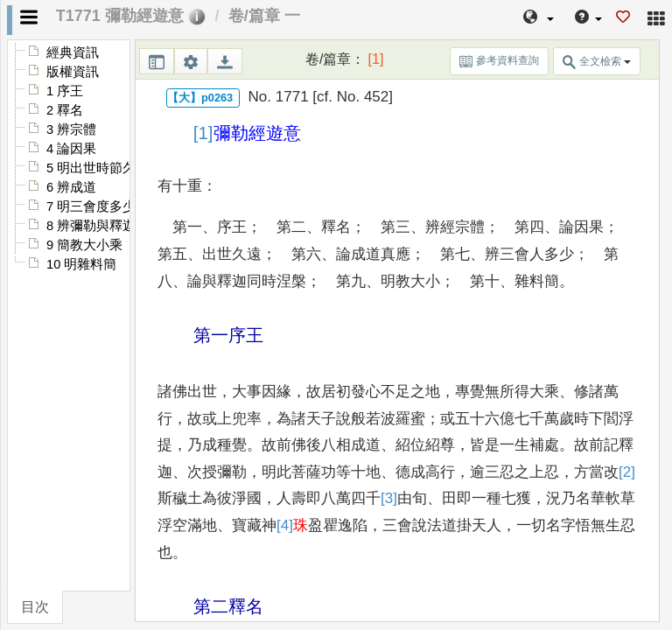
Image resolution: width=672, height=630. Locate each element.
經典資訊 (73, 52)
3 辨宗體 (71, 129)
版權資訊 (73, 72)
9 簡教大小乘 (84, 245)
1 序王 (65, 91)
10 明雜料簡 (81, 264)
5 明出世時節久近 (98, 168)
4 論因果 (71, 149)
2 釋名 (65, 110)
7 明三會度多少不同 (104, 206)
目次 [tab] (35, 607)
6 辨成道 (71, 187)
